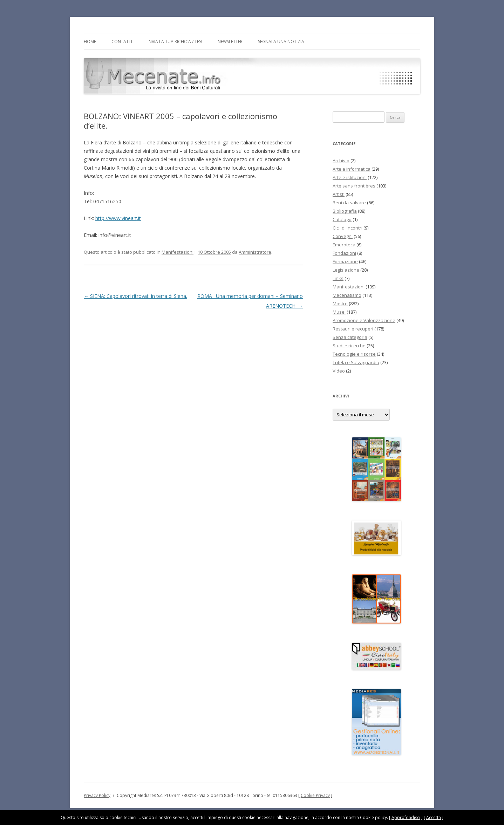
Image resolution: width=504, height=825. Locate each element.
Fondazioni (344, 253)
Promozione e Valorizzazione (364, 320)
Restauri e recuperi (353, 329)
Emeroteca (344, 245)
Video (339, 371)
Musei (339, 312)
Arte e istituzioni (350, 177)
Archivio (341, 161)
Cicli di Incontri (348, 228)
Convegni (343, 236)
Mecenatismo (347, 295)
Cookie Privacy (315, 795)
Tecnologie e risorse (354, 354)
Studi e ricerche (349, 346)
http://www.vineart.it (118, 218)
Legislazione (346, 270)
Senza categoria (350, 337)
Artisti (339, 194)
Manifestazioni (178, 252)
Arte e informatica (352, 169)
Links (338, 278)
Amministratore (255, 252)
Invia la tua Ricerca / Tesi (175, 42)
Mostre (340, 304)
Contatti (122, 42)
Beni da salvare (349, 203)
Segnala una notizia (281, 42)
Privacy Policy (97, 795)
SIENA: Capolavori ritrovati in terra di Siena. (135, 296)
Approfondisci (406, 817)
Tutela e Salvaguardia (356, 362)
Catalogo (342, 219)
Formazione (345, 261)
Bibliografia (345, 211)
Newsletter (230, 42)
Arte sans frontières (354, 186)
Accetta (434, 817)
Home (90, 42)
